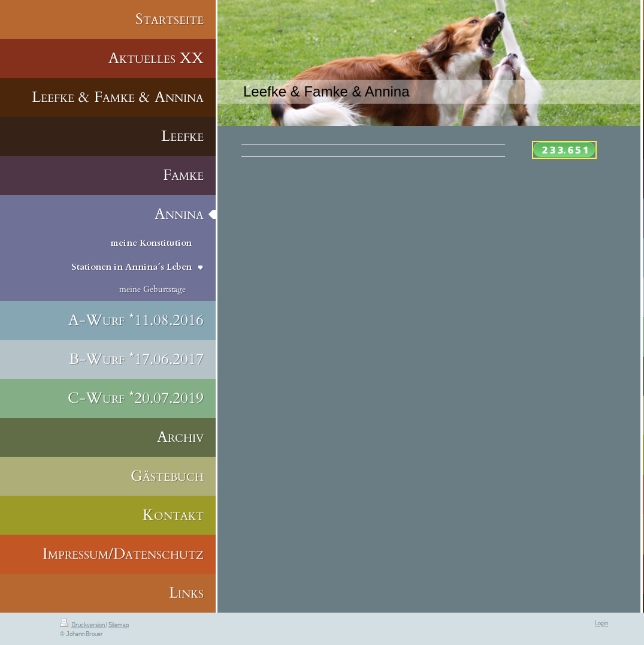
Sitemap (119, 625)
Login (601, 623)
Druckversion (83, 625)
